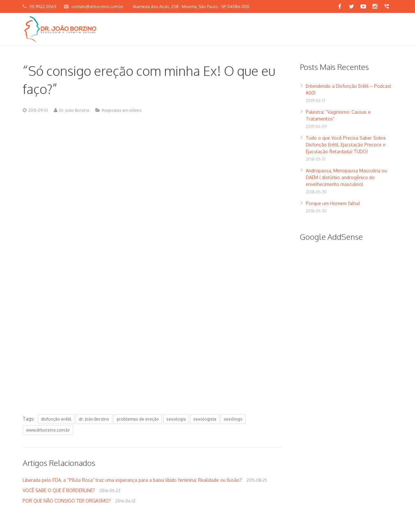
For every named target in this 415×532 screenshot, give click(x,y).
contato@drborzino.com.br (97, 6)
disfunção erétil (56, 419)
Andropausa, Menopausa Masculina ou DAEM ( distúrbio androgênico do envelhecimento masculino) (346, 177)
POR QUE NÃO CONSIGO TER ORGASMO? (67, 501)
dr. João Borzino (94, 419)
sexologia (176, 419)
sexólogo (233, 419)
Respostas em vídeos (122, 110)
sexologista (205, 419)
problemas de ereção (138, 419)
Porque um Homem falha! (333, 203)
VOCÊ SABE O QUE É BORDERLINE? (59, 490)
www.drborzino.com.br (48, 430)
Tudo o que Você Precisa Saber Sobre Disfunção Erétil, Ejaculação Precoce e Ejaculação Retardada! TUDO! (346, 145)
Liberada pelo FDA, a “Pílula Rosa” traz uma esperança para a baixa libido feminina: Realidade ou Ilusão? (132, 480)
